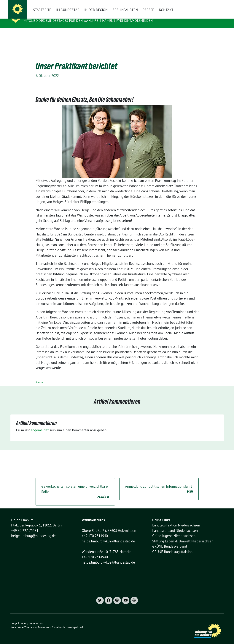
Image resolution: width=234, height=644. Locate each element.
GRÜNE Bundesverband (170, 541)
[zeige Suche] (217, 4)
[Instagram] (157, 4)
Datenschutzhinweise (196, 4)
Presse (39, 377)
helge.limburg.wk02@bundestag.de (108, 535)
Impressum (174, 4)
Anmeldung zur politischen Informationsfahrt (159, 483)
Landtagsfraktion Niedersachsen (176, 519)
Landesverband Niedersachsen (175, 525)
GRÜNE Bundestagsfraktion (172, 546)
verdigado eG (75, 622)
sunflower (39, 622)
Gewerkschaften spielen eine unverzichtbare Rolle (75, 486)
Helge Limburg (38, 15)
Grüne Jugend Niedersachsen (174, 530)
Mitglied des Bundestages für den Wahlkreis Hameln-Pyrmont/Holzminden (88, 21)
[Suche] (212, 4)
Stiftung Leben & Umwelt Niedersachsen (183, 535)
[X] (163, 4)
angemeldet (40, 424)
